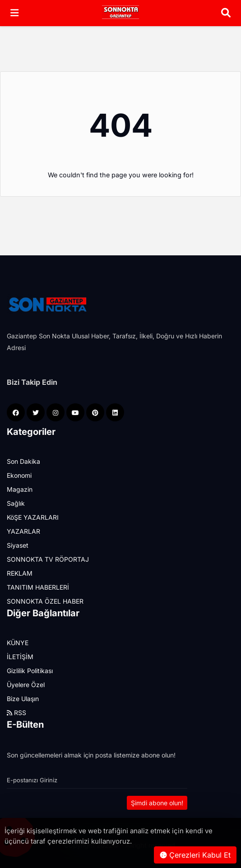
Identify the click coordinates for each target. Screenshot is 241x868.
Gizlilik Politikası (30, 671)
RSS (16, 713)
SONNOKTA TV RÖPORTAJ (48, 559)
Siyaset (18, 545)
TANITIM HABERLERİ (38, 587)
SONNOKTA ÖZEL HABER (45, 601)
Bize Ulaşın (23, 699)
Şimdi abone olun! (157, 803)
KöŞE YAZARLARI (33, 517)
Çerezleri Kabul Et (195, 855)
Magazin (20, 489)
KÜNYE (18, 643)
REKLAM (20, 573)
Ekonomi (19, 475)
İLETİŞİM (20, 657)
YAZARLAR (23, 531)
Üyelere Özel (26, 685)
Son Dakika (23, 461)
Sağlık (16, 503)
